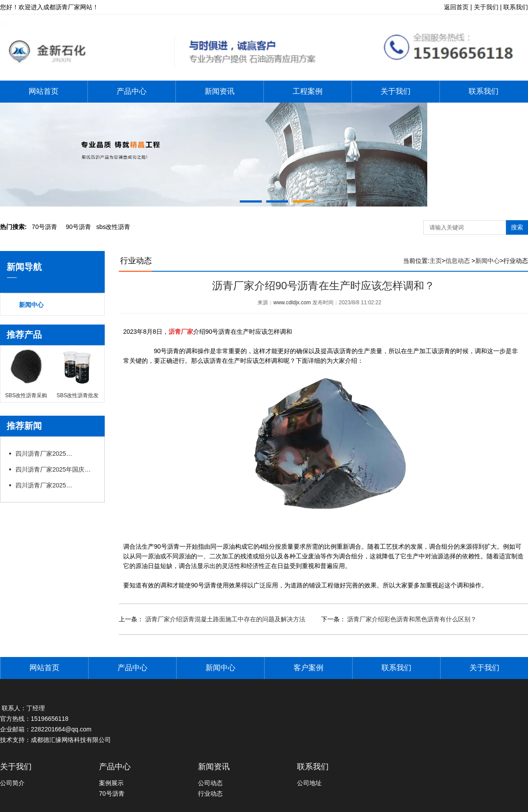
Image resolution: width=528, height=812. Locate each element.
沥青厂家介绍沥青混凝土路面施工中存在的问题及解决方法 (224, 619)
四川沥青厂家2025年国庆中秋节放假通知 (55, 469)
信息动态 (458, 261)
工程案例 (308, 91)
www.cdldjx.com (292, 303)
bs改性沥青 (114, 227)
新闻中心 (31, 305)
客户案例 (308, 668)
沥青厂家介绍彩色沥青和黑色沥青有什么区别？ (411, 619)
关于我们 (396, 91)
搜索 (517, 227)
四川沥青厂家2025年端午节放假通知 (46, 485)
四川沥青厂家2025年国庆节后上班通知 (46, 454)
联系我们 (484, 91)
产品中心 (132, 91)
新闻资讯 (220, 91)
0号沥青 (44, 227)
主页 (436, 261)
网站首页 (44, 91)
